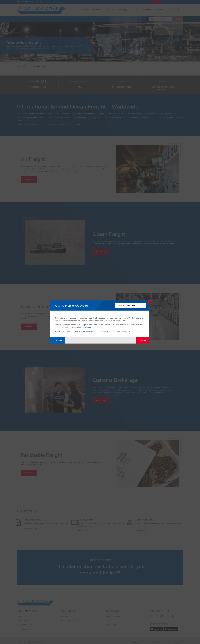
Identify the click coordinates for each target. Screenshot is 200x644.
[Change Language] (131, 305)
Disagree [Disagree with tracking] (57, 340)
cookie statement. (84, 327)
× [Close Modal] (151, 302)
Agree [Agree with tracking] (142, 340)
